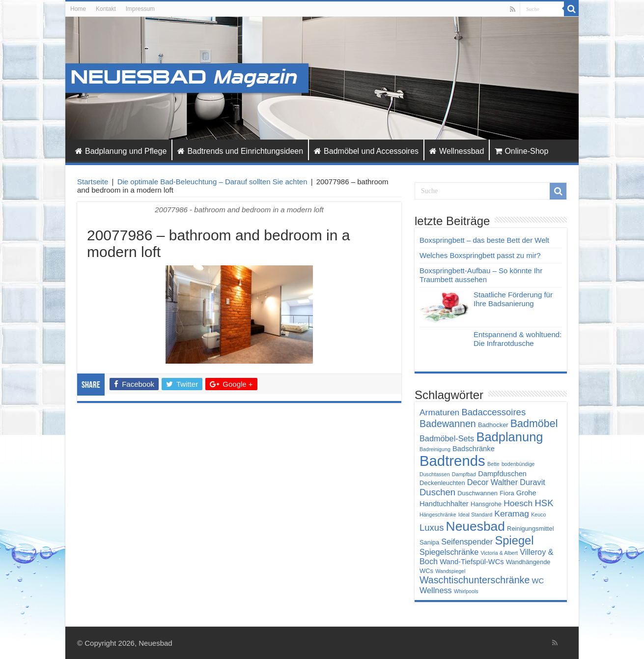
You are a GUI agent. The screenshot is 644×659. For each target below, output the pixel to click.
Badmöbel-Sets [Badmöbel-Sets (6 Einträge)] (447, 438)
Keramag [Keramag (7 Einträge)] (512, 514)
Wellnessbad (457, 151)
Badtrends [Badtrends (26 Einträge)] (452, 461)
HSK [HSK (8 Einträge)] (544, 503)
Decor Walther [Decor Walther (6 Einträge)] (492, 482)
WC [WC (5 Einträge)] (538, 581)
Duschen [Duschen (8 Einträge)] (437, 492)
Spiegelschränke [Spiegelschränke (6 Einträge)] (449, 552)
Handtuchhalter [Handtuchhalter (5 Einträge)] (444, 504)
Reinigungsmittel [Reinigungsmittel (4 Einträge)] (530, 529)
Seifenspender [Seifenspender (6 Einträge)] (467, 542)
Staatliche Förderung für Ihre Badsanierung (513, 299)
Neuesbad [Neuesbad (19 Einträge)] (476, 526)
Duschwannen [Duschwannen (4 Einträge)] (477, 493)
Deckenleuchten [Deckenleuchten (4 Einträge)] (442, 483)
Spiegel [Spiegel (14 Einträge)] (514, 541)
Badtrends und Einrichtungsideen (240, 151)
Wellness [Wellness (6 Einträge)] (436, 590)
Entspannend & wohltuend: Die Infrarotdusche (518, 339)
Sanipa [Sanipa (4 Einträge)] (429, 542)
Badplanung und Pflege (121, 151)
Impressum (140, 9)
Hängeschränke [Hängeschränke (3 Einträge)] (438, 515)
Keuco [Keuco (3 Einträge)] (538, 515)
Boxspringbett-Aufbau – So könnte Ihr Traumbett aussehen (481, 275)
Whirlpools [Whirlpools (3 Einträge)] (466, 591)
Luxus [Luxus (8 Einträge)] (432, 528)
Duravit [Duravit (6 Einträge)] (532, 482)
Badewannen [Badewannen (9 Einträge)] (448, 424)
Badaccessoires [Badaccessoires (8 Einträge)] (493, 412)
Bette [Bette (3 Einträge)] (493, 464)
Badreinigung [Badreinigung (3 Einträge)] (435, 449)
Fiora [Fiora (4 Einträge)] (507, 493)
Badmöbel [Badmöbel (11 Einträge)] (534, 424)
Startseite (93, 182)
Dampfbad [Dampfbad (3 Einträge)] (464, 474)
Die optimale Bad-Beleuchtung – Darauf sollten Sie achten (212, 182)
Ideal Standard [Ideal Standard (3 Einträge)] (475, 515)
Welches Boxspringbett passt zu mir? (480, 255)
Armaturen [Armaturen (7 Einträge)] (439, 412)
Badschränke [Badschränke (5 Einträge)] (474, 449)
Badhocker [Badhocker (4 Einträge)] (493, 425)
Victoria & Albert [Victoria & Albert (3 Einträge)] (499, 553)
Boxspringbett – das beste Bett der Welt (484, 240)
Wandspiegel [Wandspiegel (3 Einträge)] (450, 571)
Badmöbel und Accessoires (366, 151)
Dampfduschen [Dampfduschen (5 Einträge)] (502, 474)
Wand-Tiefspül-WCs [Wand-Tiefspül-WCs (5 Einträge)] (472, 562)
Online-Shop (521, 151)
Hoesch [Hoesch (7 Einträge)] (518, 503)
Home (78, 9)
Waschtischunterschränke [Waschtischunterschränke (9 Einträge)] (475, 580)
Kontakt (106, 9)
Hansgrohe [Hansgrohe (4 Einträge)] (486, 504)
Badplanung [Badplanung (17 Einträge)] (509, 437)
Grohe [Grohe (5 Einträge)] (526, 493)
